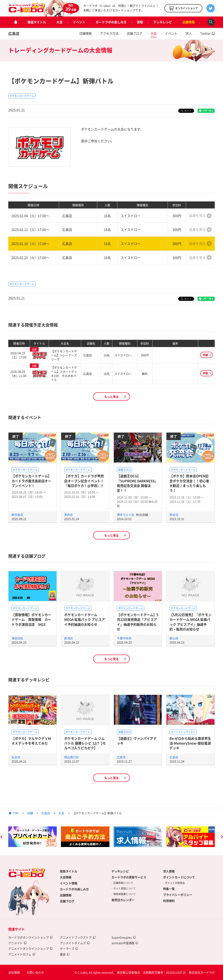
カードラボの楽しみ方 (111, 22)
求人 (189, 33)
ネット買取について (125, 888)
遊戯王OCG (124, 470)
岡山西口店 (71, 757)
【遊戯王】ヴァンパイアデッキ (137, 741)
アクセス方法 (109, 33)
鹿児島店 (17, 515)
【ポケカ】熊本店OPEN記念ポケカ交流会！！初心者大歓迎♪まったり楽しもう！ (189, 483)
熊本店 (174, 515)
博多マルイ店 (126, 515)
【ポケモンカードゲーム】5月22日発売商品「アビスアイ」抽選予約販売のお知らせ (138, 622)
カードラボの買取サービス (129, 877)
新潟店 (69, 638)
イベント (79, 22)
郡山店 (174, 638)
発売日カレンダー (123, 900)
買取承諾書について (125, 894)
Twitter (205, 33)
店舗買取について (123, 883)
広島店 (14, 34)
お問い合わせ (35, 972)
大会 (59, 22)
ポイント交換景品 (175, 883)
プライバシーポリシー (178, 895)
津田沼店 (17, 638)
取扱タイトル (37, 22)
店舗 (30, 813)
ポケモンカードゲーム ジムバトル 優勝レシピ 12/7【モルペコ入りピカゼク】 (85, 743)
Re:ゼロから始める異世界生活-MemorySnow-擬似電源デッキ (190, 743)
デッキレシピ (163, 22)
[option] (33, 837)
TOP (16, 813)
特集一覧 (169, 889)
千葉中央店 (124, 638)
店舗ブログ (135, 33)
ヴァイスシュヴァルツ (183, 732)
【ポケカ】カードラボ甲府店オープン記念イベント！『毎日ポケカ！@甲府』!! (84, 481)
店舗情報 (189, 22)
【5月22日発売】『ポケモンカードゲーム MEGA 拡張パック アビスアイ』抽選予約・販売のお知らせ (190, 622)
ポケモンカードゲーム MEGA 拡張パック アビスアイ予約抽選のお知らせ (85, 619)
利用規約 (169, 901)
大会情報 (66, 877)
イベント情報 (69, 883)
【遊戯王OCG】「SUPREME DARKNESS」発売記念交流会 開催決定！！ (137, 483)
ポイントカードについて (179, 877)
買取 (140, 22)
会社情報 (14, 972)
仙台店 (16, 757)
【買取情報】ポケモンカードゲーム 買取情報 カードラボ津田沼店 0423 (31, 619)
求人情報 (169, 871)
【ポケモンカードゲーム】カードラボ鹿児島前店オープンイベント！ (31, 481)
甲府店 (69, 515)
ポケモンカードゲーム (22, 96)
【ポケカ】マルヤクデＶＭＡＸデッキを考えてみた (31, 741)
